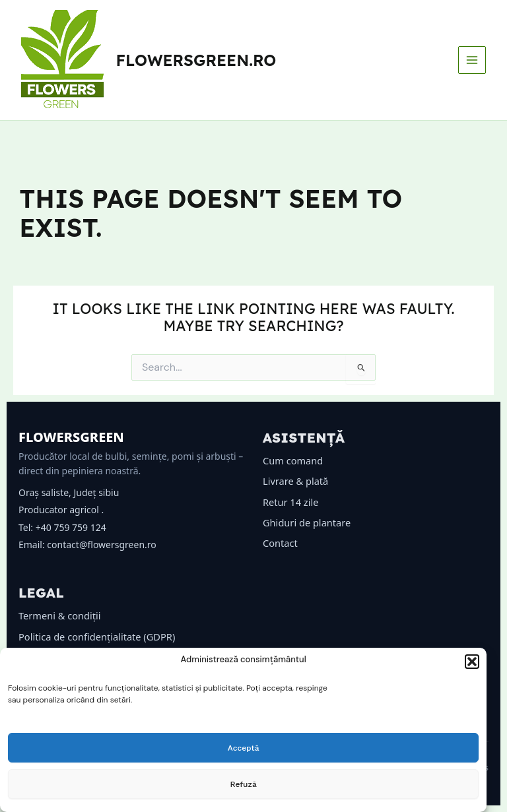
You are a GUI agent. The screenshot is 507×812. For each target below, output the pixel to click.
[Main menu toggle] (472, 60)
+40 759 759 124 (71, 527)
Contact (280, 543)
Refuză (244, 784)
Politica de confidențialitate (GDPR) (97, 637)
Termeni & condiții (60, 615)
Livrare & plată (295, 481)
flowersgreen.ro (196, 60)
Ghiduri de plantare (307, 522)
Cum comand (293, 460)
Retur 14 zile (290, 502)
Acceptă (244, 748)
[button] (472, 662)
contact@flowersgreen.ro (101, 545)
